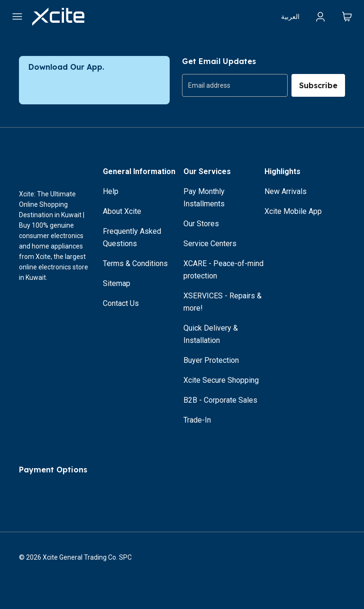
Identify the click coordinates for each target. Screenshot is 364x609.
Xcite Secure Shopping (221, 380)
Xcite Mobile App (293, 211)
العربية (290, 17)
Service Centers (210, 244)
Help (111, 191)
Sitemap (117, 283)
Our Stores (201, 224)
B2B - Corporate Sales (220, 400)
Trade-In (197, 420)
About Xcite (122, 211)
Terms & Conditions (135, 263)
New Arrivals (286, 191)
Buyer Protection (211, 360)
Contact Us (121, 303)
